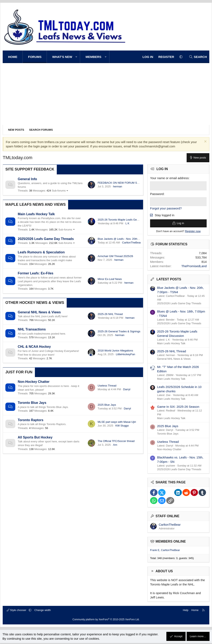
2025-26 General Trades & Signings (119, 331)
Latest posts (169, 280)
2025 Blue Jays (107, 405)
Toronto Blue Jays (32, 403)
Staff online (168, 517)
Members (93, 57)
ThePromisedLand (194, 267)
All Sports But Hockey (35, 437)
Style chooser (17, 611)
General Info (27, 179)
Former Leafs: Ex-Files (36, 273)
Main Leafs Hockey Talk (36, 214)
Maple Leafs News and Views (36, 204)
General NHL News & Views (39, 312)
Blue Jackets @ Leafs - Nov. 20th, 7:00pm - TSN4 (127, 239)
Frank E (155, 551)
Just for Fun (19, 372)
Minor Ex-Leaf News (110, 279)
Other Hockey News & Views (35, 303)
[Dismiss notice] (205, 142)
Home (13, 57)
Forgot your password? (166, 208)
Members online (171, 542)
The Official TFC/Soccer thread (116, 441)
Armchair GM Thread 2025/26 (115, 256)
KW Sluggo (122, 426)
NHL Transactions (32, 329)
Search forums (41, 130)
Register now (193, 232)
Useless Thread (107, 386)
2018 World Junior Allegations (115, 351)
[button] (76, 57)
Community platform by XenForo (106, 620)
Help (186, 611)
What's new (62, 57)
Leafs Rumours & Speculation (41, 252)
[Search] (198, 57)
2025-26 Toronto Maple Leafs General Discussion (127, 220)
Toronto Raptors (31, 420)
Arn (115, 445)
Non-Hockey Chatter (34, 382)
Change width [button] (43, 611)
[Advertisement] (106, 94)
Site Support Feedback (30, 169)
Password (157, 194)
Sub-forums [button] (59, 191)
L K (127, 223)
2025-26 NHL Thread (110, 314)
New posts (16, 130)
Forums (35, 57)
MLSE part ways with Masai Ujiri (117, 422)
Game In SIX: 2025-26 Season (178, 408)
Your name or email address (169, 178)
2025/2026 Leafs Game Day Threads (46, 239)
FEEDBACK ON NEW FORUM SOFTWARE (124, 183)
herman (117, 186)
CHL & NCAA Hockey (34, 347)
